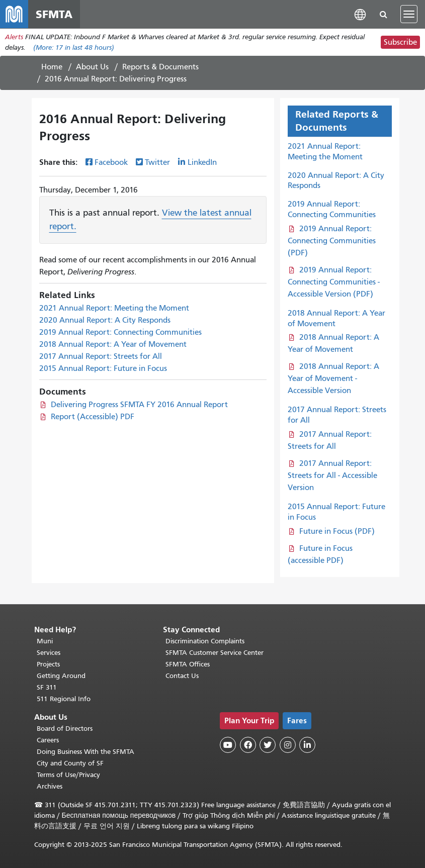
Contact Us (182, 676)
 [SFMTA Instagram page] (288, 745)
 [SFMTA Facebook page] (248, 745)
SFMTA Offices (188, 664)
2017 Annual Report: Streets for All (101, 356)
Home (52, 67)
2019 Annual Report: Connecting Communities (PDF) (332, 241)
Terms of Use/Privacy (68, 775)
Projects (48, 664)
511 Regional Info (64, 699)
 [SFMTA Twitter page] (268, 745)
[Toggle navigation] (409, 14)
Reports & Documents (160, 67)
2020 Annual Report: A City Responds (105, 320)
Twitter (157, 162)
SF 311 (47, 687)
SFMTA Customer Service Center (215, 653)
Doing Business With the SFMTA (86, 752)
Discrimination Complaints (205, 641)
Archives (50, 786)
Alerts (14, 37)
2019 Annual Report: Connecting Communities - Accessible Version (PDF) (334, 282)
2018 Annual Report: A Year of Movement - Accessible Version (334, 378)
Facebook (111, 162)
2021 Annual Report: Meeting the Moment (114, 308)
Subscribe (400, 42)
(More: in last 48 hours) (74, 47)
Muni (45, 641)
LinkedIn (202, 162)
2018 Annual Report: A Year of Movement (113, 344)
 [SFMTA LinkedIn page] (307, 745)
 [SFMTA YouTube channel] (228, 745)
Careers (48, 740)
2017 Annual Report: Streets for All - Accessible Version (332, 475)
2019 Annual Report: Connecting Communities (120, 332)
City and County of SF (70, 763)
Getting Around (61, 676)
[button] (360, 14)
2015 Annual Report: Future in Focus (103, 368)
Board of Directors (65, 729)
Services (49, 653)
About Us (92, 67)
